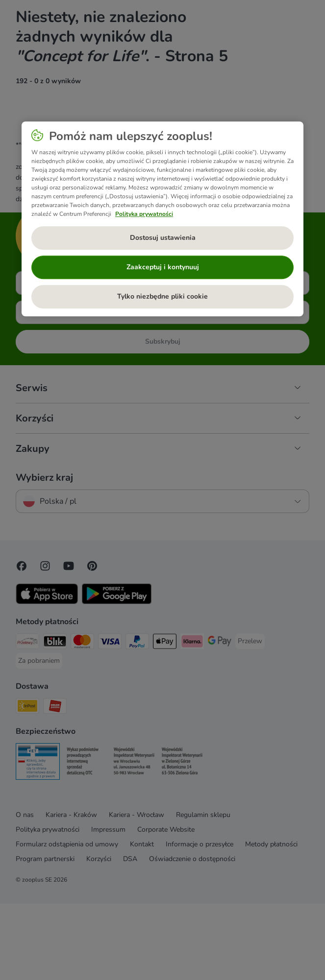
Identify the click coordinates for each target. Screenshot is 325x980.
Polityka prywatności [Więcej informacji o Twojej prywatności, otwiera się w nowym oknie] (144, 214)
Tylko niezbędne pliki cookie (162, 297)
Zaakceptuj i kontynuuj (163, 268)
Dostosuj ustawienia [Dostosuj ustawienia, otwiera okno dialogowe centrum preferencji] (163, 238)
